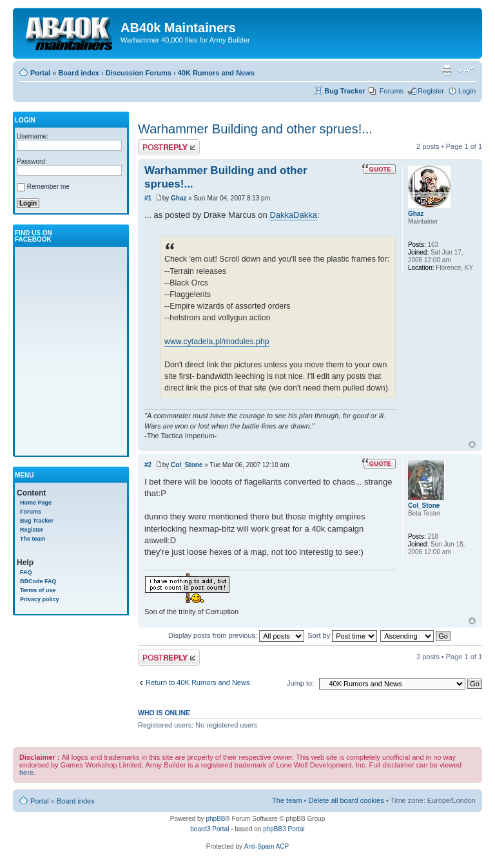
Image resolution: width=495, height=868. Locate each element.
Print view (447, 70)
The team (33, 539)
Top (472, 444)
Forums (392, 91)
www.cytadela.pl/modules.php (217, 342)
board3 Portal (209, 829)
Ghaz (179, 198)
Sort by (342, 635)
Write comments (169, 147)
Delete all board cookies (346, 800)
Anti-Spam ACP (267, 846)
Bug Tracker (345, 91)
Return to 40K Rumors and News (198, 682)
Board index (79, 73)
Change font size (466, 70)
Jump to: (300, 683)
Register (431, 91)
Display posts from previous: (236, 635)
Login (467, 91)
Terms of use (38, 590)
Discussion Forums (139, 73)
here (26, 773)
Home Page (36, 503)
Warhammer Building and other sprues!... (255, 129)
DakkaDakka (293, 215)
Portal (40, 73)
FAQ (26, 572)
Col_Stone (187, 465)
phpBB (215, 819)
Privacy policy (40, 599)
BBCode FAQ (38, 581)
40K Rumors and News (216, 73)
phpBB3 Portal (284, 829)
